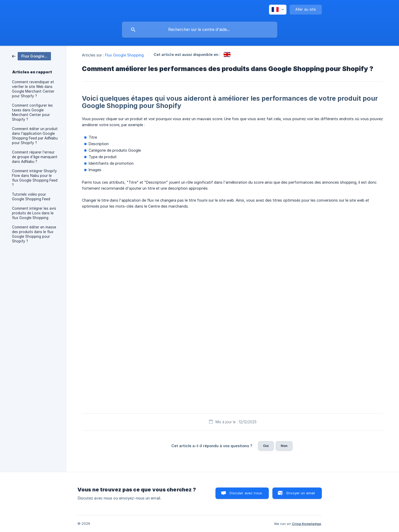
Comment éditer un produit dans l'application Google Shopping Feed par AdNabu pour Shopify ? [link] (35, 136)
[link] (31, 56)
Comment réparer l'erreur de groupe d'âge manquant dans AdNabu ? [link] (35, 157)
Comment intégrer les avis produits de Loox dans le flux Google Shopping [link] (34, 213)
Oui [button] (266, 446)
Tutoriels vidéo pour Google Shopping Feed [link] (31, 197)
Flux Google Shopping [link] (125, 55)
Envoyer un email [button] (301, 493)
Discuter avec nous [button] (246, 493)
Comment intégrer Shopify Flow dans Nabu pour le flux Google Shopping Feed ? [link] (35, 178)
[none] (278, 10)
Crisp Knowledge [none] (306, 524)
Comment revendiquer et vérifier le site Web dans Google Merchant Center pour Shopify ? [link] (33, 89)
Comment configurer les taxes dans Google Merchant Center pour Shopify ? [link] (32, 112)
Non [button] (284, 446)
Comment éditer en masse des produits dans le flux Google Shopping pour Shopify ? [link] (34, 234)
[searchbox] (200, 30)
